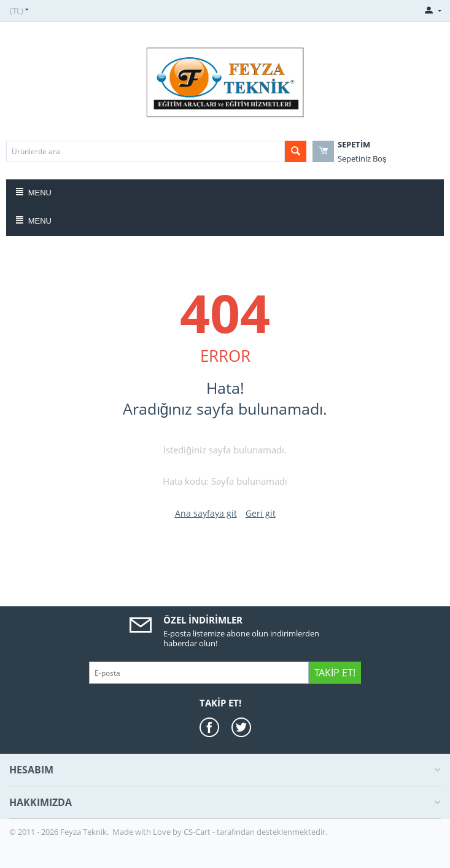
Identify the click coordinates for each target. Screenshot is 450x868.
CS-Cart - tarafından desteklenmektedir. (255, 832)
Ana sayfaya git (206, 513)
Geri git (261, 513)
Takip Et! (335, 673)
